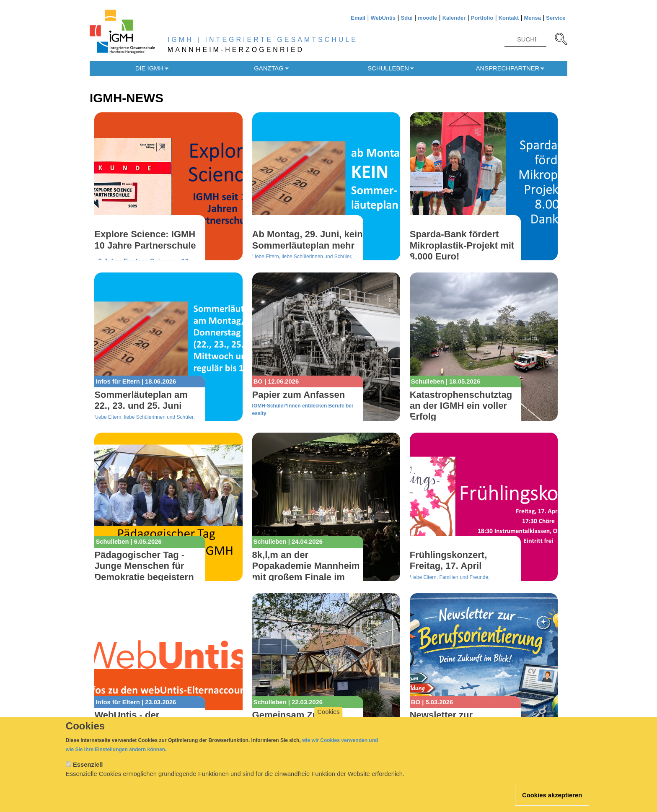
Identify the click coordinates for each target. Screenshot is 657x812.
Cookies (328, 721)
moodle (427, 18)
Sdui (407, 18)
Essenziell (88, 774)
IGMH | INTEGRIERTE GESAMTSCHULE (263, 40)
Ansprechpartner (508, 68)
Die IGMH (149, 68)
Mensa (532, 18)
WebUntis (383, 18)
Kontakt (509, 18)
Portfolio (482, 18)
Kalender (454, 18)
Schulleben (388, 68)
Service (556, 18)
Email (358, 18)
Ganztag (269, 68)
